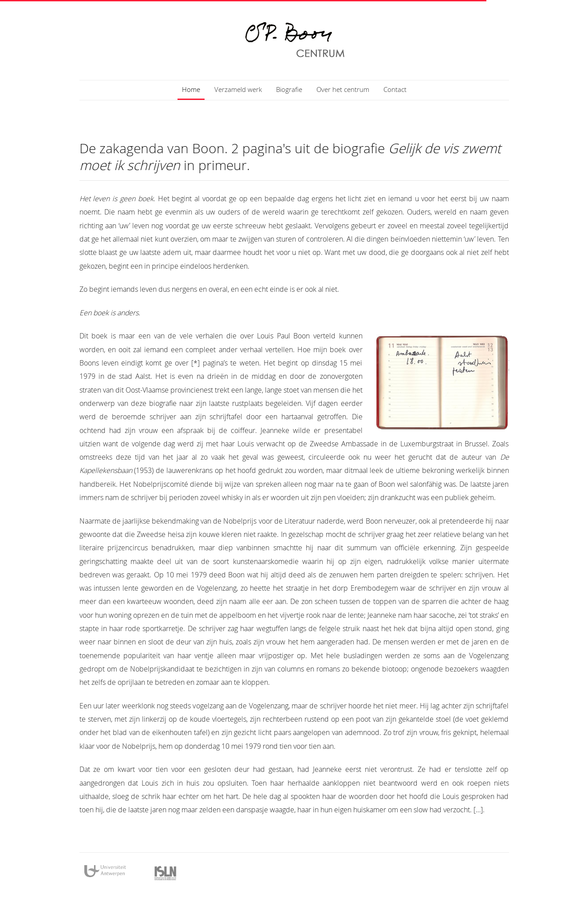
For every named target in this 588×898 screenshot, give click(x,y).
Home (191, 89)
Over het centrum (343, 89)
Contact (395, 89)
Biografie (289, 89)
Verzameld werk (238, 89)
